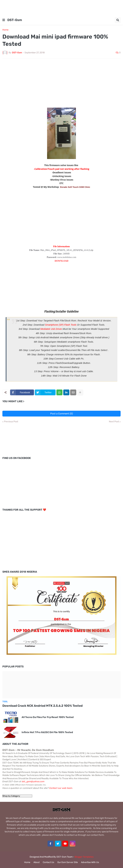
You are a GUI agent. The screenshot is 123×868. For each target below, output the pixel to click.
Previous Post (11, 422)
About (37, 862)
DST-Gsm (15, 20)
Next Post (114, 422)
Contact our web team (61, 788)
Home (5, 30)
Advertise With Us (90, 862)
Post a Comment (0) (62, 414)
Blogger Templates (84, 857)
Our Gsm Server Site (68, 862)
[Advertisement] (61, 7)
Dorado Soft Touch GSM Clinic (75, 187)
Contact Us (48, 862)
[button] (4, 20)
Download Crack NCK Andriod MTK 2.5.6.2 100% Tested (43, 706)
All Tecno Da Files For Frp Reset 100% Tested (48, 717)
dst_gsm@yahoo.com (33, 782)
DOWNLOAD (61, 261)
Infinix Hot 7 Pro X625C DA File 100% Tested (47, 732)
